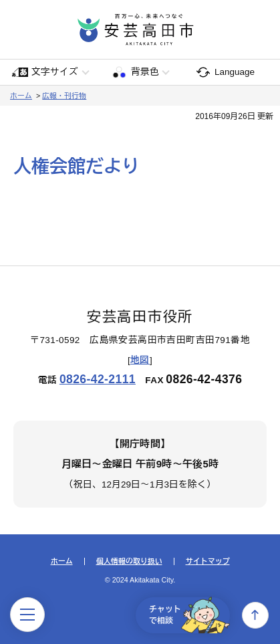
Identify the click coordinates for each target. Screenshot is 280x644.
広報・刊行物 (64, 96)
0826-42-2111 (98, 379)
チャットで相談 (189, 615)
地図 (140, 360)
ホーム (21, 96)
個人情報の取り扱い (129, 561)
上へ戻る (255, 615)
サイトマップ (208, 561)
